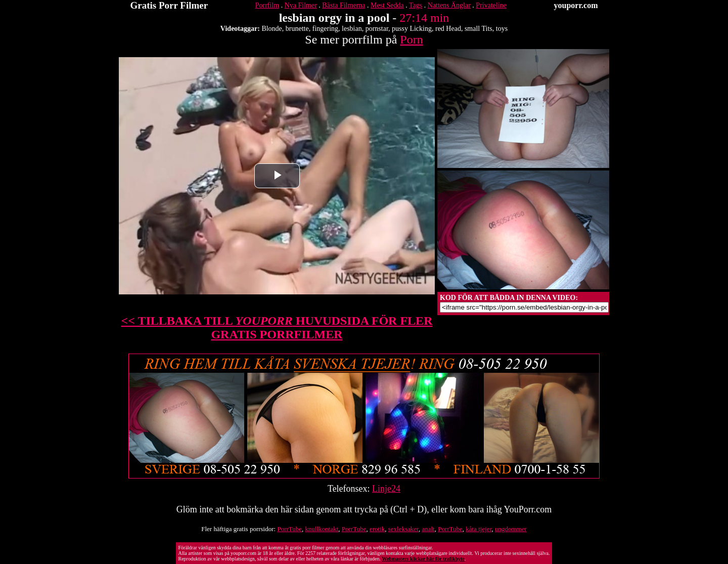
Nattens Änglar (449, 5)
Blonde (271, 29)
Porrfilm (267, 5)
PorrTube (289, 529)
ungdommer (511, 529)
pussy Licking (412, 29)
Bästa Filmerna (344, 5)
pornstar (377, 29)
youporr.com (576, 5)
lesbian (352, 29)
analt (428, 529)
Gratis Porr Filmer (169, 5)
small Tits (479, 29)
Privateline (491, 5)
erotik (377, 529)
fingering (325, 29)
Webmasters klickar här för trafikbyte (423, 559)
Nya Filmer (301, 5)
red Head (448, 29)
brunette (297, 29)
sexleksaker (403, 529)
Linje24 (386, 489)
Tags (416, 5)
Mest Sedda (387, 5)
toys (502, 29)
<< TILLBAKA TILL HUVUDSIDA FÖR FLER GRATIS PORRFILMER (277, 328)
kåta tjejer (479, 529)
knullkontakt (322, 529)
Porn (411, 39)
